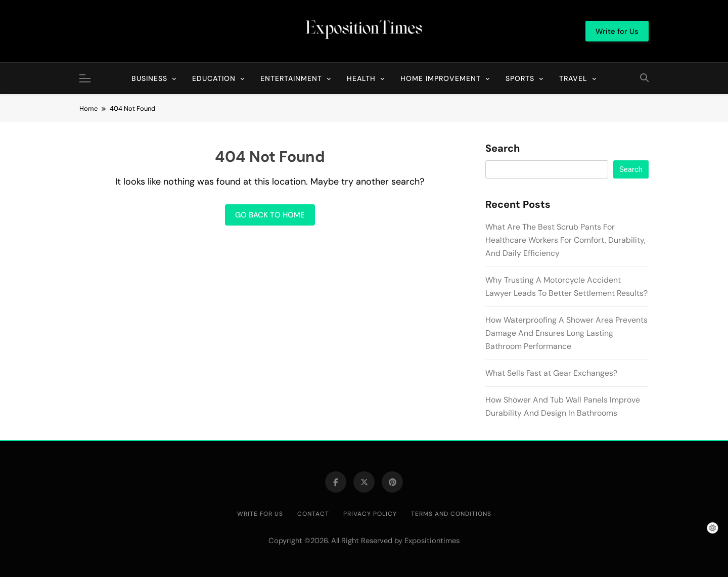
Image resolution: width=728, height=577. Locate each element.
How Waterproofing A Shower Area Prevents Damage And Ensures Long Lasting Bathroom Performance (566, 333)
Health (361, 78)
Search (503, 149)
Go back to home (270, 215)
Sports (520, 78)
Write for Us (260, 514)
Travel (573, 78)
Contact (313, 514)
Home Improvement (441, 78)
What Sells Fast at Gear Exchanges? (551, 373)
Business (149, 78)
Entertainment (291, 78)
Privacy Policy (370, 514)
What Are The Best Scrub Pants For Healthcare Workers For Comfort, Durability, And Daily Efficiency (565, 240)
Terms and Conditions (451, 514)
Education (214, 78)
